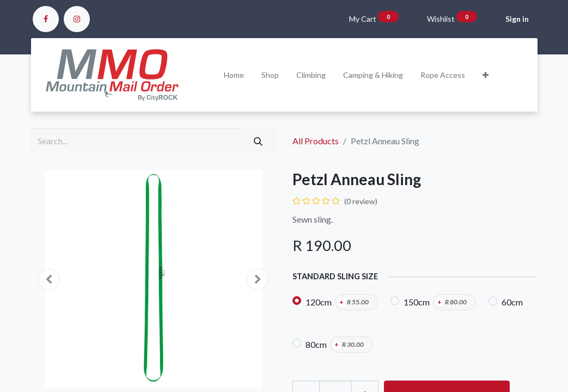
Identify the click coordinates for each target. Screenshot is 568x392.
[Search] (258, 141)
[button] (485, 75)
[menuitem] (234, 75)
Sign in (517, 19)
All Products (316, 141)
